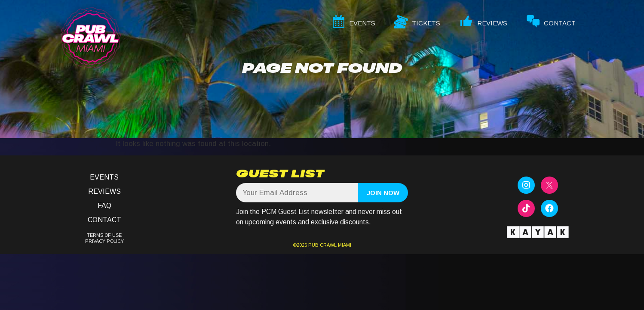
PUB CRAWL (322, 245)
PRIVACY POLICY (104, 241)
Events (104, 177)
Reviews (104, 191)
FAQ (104, 206)
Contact (104, 220)
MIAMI (344, 245)
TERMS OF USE (104, 235)
